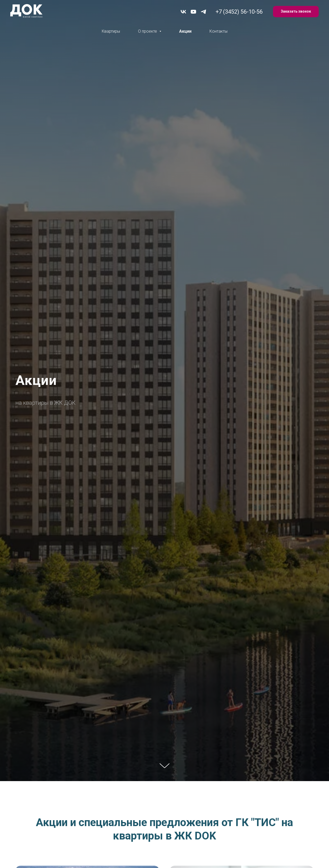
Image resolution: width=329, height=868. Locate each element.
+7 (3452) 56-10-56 (239, 12)
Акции (185, 31)
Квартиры (111, 31)
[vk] (183, 12)
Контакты (218, 31)
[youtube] (193, 12)
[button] (296, 12)
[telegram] (203, 12)
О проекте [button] (148, 31)
